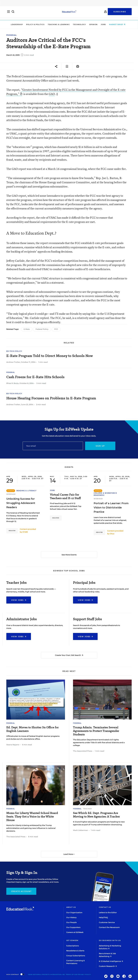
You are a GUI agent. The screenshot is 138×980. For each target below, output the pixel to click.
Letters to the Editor (108, 913)
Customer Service (107, 922)
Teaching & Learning (60, 24)
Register (12, 531)
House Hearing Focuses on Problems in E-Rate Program (51, 398)
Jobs (104, 24)
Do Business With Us (110, 940)
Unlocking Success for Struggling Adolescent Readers (21, 503)
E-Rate (27, 329)
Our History (71, 917)
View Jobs (19, 600)
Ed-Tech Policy (14, 351)
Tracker (87, 809)
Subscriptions (73, 946)
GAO (52, 94)
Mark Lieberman (81, 830)
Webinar (11, 494)
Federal (12, 35)
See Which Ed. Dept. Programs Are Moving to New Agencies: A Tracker (96, 815)
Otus (112, 534)
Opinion (94, 24)
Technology (80, 24)
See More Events (69, 555)
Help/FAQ (103, 917)
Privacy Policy (84, 974)
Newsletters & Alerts (75, 951)
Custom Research (108, 966)
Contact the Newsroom (109, 927)
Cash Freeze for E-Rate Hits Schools (35, 377)
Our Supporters (73, 927)
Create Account (21, 891)
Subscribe (120, 13)
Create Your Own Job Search (69, 655)
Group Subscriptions (76, 956)
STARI (25, 532)
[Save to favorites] (67, 66)
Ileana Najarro (13, 745)
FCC (56, 329)
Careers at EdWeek (75, 932)
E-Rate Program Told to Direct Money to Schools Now (50, 356)
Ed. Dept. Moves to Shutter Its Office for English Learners (32, 729)
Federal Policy (42, 329)
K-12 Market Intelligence (111, 961)
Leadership (18, 24)
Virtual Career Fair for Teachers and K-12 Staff (65, 496)
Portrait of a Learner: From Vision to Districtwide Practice (111, 508)
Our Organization (74, 913)
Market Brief (118, 24)
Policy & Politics (36, 24)
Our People (71, 922)
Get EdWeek (72, 940)
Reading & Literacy (27, 491)
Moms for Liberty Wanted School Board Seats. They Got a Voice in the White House (32, 817)
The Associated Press (83, 751)
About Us (71, 907)
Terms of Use (72, 974)
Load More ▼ (69, 854)
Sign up (100, 446)
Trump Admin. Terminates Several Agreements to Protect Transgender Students (96, 731)
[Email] (53, 446)
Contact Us (105, 907)
